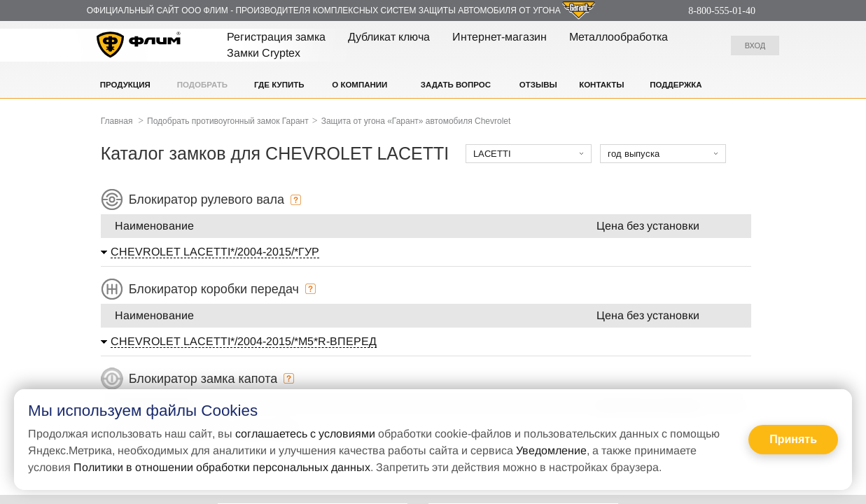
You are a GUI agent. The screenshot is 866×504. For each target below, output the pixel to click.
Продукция (125, 85)
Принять (793, 439)
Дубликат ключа (389, 37)
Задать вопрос (456, 85)
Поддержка (676, 85)
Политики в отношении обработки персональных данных (222, 467)
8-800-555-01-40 (722, 11)
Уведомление (551, 450)
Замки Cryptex (264, 53)
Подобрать (202, 85)
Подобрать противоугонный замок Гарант (228, 121)
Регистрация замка (276, 37)
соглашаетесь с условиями (305, 434)
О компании (359, 85)
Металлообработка (619, 37)
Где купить (279, 85)
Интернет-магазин (500, 37)
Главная (117, 121)
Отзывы (538, 85)
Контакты (601, 85)
